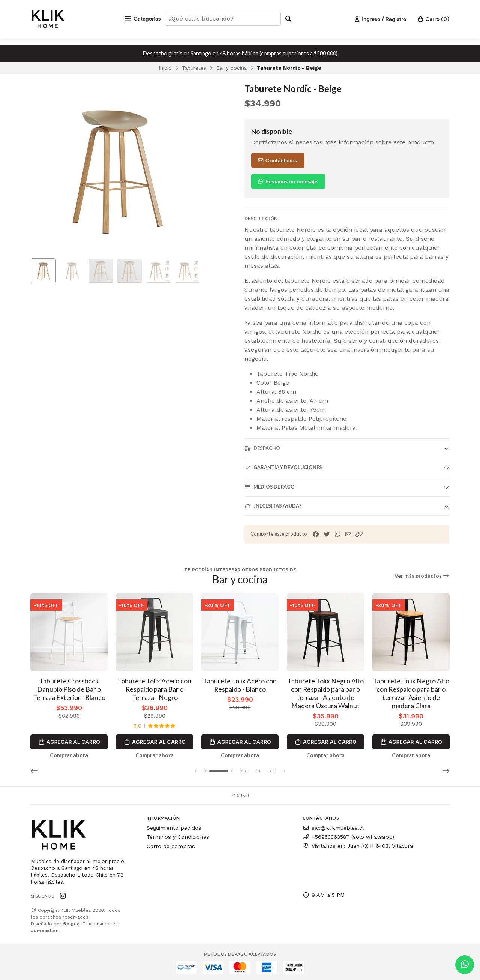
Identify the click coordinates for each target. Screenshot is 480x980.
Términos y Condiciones (178, 836)
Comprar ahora (69, 754)
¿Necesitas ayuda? (273, 506)
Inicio (165, 68)
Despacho (262, 448)
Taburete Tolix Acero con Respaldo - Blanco (240, 684)
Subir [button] (240, 794)
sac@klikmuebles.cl (333, 827)
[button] (359, 534)
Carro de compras (171, 845)
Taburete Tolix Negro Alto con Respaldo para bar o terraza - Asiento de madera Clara (411, 692)
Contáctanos (277, 160)
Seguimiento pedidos (174, 827)
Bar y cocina (232, 68)
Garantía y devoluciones (283, 467)
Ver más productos (422, 576)
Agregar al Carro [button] (69, 741)
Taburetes (194, 68)
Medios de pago (270, 487)
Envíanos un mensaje (287, 181)
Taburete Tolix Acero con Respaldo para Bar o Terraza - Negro (154, 688)
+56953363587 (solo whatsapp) (348, 836)
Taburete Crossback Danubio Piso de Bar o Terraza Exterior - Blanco (69, 688)
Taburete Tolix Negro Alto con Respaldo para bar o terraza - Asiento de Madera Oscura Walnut (326, 692)
